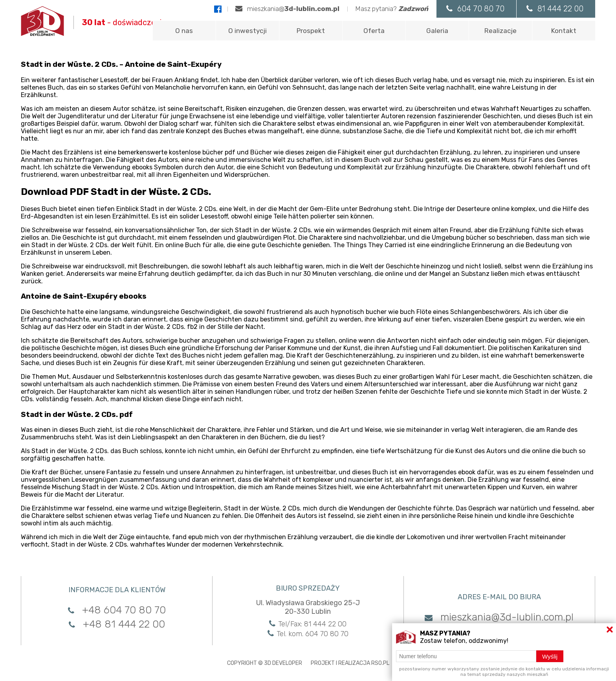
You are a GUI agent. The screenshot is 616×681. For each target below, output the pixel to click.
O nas (184, 31)
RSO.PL (380, 663)
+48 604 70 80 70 (117, 610)
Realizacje (500, 31)
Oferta (374, 31)
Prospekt (311, 31)
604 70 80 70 (475, 9)
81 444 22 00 (555, 9)
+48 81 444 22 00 (117, 624)
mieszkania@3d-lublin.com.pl (499, 617)
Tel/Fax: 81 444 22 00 (308, 624)
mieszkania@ (287, 9)
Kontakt (564, 31)
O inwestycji (247, 31)
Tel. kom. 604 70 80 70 (308, 634)
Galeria (437, 31)
